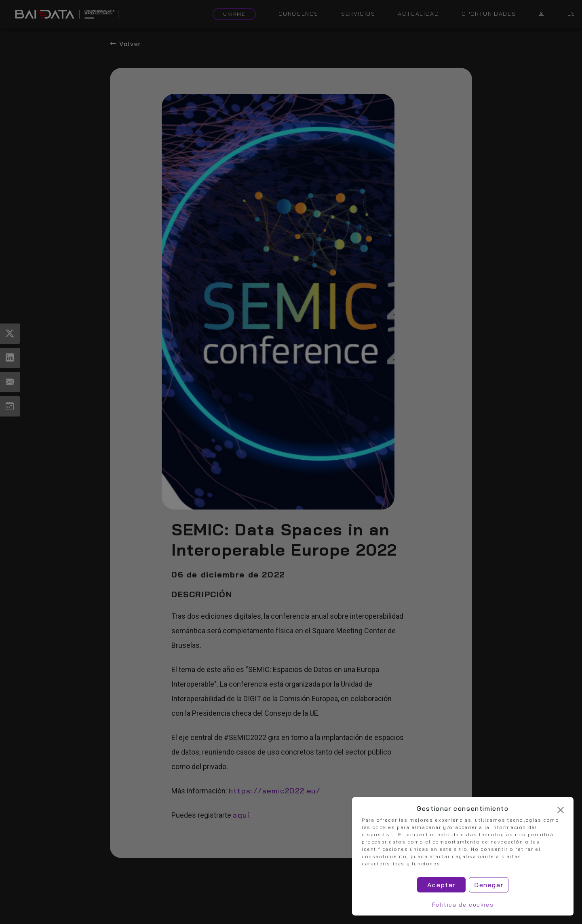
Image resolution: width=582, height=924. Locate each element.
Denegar (489, 885)
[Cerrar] (561, 810)
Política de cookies (463, 905)
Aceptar (441, 885)
